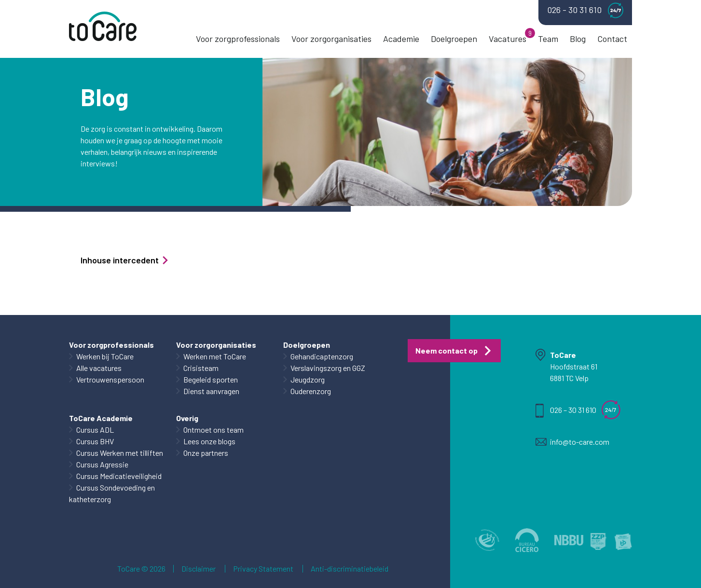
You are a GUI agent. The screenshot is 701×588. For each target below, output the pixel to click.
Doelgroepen (454, 39)
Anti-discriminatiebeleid (350, 569)
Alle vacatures (99, 368)
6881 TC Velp (569, 378)
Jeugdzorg (308, 379)
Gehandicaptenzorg (322, 356)
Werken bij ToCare (105, 356)
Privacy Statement (263, 569)
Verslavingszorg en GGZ (328, 368)
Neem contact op (447, 350)
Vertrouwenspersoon (110, 379)
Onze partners (206, 453)
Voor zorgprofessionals (238, 39)
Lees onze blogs (209, 441)
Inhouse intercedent (125, 260)
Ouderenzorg (311, 391)
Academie (401, 39)
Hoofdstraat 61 (574, 366)
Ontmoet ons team (213, 430)
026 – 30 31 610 (573, 410)
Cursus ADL (95, 430)
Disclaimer (199, 569)
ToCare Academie (101, 418)
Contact (612, 39)
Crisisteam (201, 368)
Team (548, 39)
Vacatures (508, 39)
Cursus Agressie (102, 464)
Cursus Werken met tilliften (120, 453)
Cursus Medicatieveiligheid (119, 476)
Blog (578, 39)
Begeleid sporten (211, 379)
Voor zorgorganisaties (331, 39)
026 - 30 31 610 (585, 10)
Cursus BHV (95, 441)
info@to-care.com (580, 442)
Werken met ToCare (215, 356)
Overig (187, 418)
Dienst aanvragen (211, 391)
